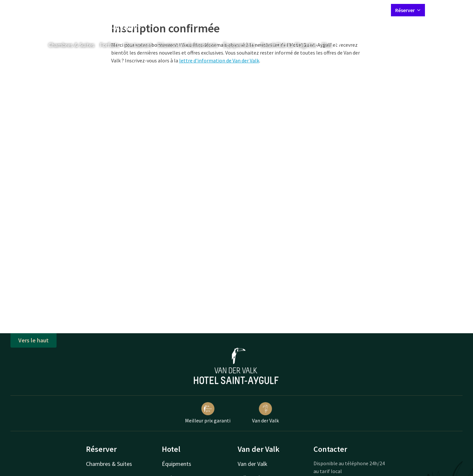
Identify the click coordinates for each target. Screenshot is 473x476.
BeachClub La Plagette (288, 45)
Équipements (239, 45)
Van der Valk (265, 413)
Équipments (177, 464)
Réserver (408, 10)
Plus (331, 45)
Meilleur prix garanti (208, 413)
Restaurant (138, 45)
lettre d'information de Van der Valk (219, 60)
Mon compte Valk (347, 10)
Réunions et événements (187, 45)
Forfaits (110, 45)
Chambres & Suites (71, 45)
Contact (313, 10)
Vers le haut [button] (34, 340)
